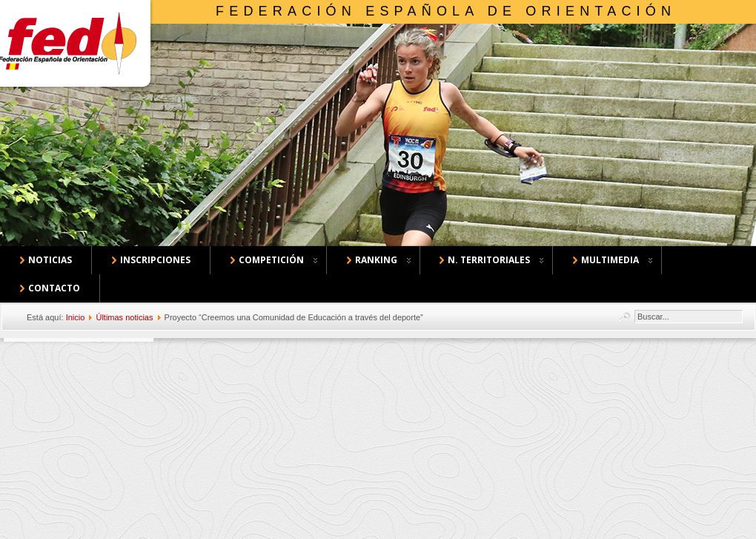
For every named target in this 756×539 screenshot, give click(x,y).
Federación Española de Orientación (446, 11)
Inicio (76, 317)
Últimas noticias (124, 317)
